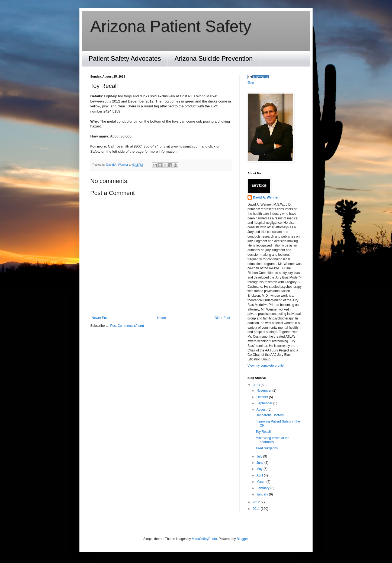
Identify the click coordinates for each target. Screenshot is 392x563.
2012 (257, 502)
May (260, 469)
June (260, 463)
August (262, 410)
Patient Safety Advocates (125, 58)
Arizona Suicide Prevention (214, 58)
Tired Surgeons (267, 448)
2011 (257, 509)
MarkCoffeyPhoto (204, 539)
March (261, 482)
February (263, 488)
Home (162, 318)
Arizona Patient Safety (171, 26)
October (263, 397)
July (260, 456)
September (265, 403)
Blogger (242, 539)
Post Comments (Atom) (127, 326)
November (264, 391)
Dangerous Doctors (270, 415)
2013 (257, 385)
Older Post (222, 318)
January (263, 494)
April (260, 475)
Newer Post (100, 318)
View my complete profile (266, 366)
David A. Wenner (266, 197)
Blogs (251, 83)
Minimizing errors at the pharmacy (273, 440)
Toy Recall (263, 432)
